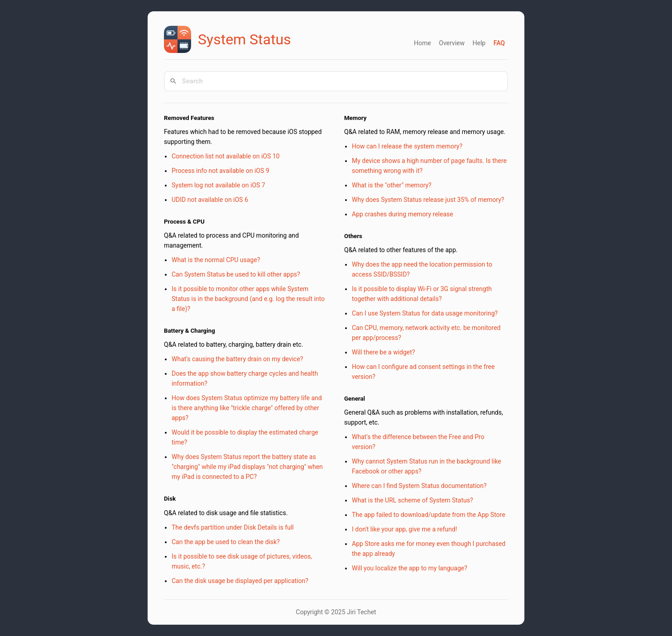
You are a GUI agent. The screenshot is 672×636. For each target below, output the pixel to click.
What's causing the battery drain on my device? (237, 359)
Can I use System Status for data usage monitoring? (425, 313)
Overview (452, 43)
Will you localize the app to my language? (410, 568)
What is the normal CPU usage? (216, 260)
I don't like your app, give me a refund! (404, 529)
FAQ (499, 43)
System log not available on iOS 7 (218, 185)
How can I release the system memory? (407, 146)
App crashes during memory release (403, 214)
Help (479, 43)
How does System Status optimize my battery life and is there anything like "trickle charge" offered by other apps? (247, 408)
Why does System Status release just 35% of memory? (428, 200)
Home (422, 43)
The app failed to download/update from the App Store (429, 515)
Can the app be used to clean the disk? (226, 542)
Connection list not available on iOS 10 (226, 156)
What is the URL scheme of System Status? (413, 500)
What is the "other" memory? (392, 185)
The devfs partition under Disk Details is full (233, 527)
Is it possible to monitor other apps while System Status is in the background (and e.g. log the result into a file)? (248, 299)
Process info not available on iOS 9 (221, 171)
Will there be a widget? (383, 352)
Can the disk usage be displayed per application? (240, 581)
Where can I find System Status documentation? (419, 486)
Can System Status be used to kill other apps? (236, 274)
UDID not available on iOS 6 (210, 200)
